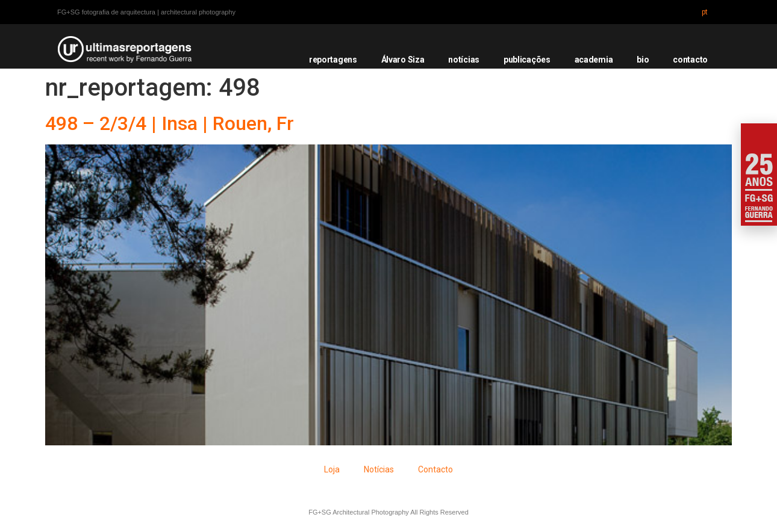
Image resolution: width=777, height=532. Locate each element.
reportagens (333, 60)
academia (594, 60)
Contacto (435, 469)
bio (643, 60)
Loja (332, 469)
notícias (464, 60)
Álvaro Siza (403, 60)
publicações (527, 60)
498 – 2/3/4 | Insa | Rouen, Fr (170, 123)
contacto (690, 60)
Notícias (379, 469)
